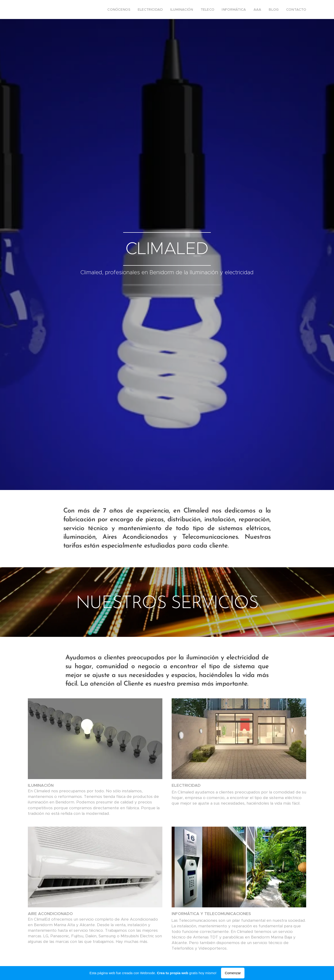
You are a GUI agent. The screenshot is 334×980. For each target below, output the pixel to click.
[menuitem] (134, 10)
